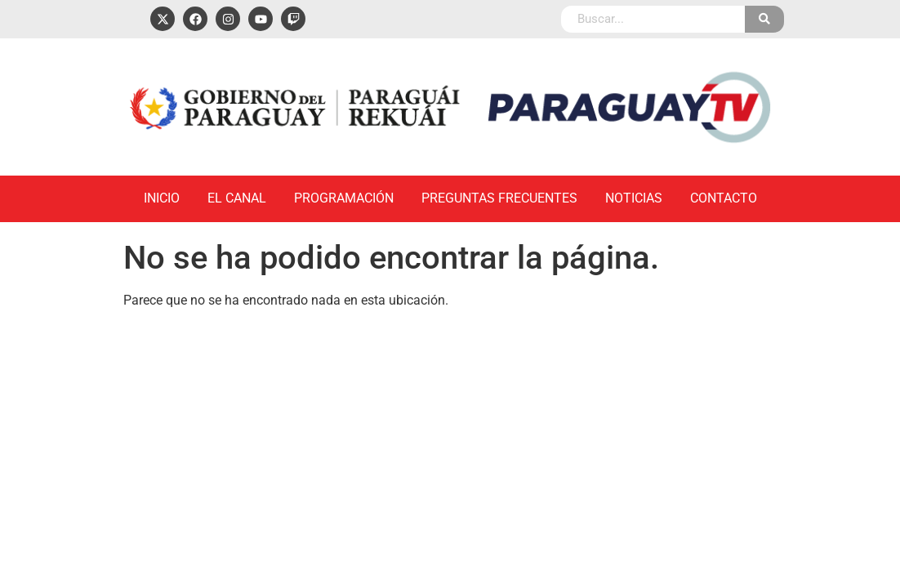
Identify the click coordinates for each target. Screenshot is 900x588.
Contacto (724, 198)
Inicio (162, 198)
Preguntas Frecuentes (499, 198)
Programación (344, 198)
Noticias (634, 198)
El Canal (237, 198)
